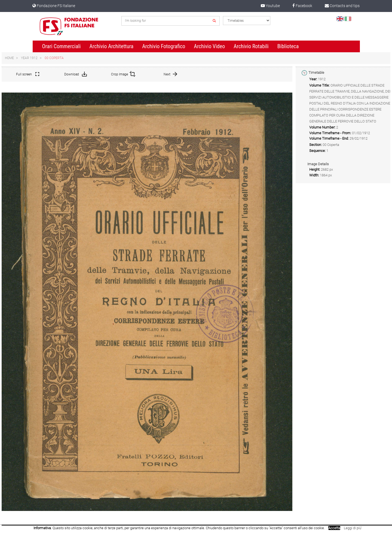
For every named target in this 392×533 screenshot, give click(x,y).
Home (9, 58)
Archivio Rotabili (251, 46)
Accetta (334, 528)
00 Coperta (54, 58)
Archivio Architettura (111, 46)
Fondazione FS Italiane (54, 6)
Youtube (270, 6)
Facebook (302, 6)
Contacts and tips (342, 6)
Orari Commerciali (62, 46)
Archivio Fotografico (164, 46)
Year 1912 (29, 58)
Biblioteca (288, 46)
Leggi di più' (353, 528)
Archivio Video (209, 46)
